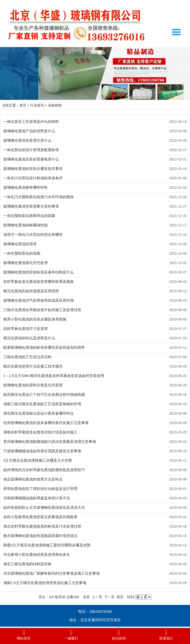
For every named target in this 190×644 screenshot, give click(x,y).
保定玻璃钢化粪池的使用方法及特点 (33, 479)
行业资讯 (37, 105)
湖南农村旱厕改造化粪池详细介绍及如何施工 (40, 432)
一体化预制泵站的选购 (22, 253)
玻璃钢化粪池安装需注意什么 (27, 140)
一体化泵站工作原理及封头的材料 (31, 121)
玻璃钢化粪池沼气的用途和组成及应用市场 (38, 300)
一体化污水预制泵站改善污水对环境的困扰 (38, 197)
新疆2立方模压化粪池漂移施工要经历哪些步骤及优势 (47, 545)
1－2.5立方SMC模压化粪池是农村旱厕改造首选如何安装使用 (54, 376)
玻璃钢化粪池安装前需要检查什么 (31, 159)
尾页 (120, 597)
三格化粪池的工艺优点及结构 (27, 357)
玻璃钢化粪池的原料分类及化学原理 (33, 385)
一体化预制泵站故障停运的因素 (29, 216)
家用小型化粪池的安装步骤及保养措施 (35, 319)
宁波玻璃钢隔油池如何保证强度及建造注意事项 (42, 451)
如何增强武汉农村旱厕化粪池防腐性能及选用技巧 (44, 470)
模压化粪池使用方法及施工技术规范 (33, 366)
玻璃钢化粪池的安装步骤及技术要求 (33, 169)
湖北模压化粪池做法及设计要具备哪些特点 (38, 413)
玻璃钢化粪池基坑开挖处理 (25, 263)
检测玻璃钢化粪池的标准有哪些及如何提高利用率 (44, 347)
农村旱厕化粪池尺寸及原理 (25, 329)
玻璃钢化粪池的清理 (20, 244)
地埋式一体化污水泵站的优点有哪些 (33, 234)
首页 (23, 105)
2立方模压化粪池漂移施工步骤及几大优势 (38, 460)
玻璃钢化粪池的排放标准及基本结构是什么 (38, 272)
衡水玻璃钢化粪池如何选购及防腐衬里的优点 (40, 536)
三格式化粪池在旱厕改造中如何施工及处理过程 (42, 310)
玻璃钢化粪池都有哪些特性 (25, 187)
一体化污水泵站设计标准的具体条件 (33, 178)
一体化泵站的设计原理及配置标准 (31, 150)
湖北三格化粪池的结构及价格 (27, 564)
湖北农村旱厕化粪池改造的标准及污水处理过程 (42, 526)
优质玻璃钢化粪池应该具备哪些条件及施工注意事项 (46, 423)
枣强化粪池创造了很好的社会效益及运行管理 (40, 489)
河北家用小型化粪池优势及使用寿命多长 (37, 554)
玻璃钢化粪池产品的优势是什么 (29, 131)
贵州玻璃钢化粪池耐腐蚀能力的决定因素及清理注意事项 (50, 442)
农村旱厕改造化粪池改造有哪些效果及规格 (38, 282)
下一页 (109, 597)
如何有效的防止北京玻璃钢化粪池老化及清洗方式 (44, 507)
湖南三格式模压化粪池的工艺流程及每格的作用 (42, 404)
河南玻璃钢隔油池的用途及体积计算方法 (37, 498)
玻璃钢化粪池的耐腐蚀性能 (25, 225)
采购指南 (55, 105)
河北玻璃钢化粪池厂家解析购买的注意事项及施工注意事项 (51, 573)
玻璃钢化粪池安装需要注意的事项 (31, 206)
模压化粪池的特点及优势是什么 (29, 338)
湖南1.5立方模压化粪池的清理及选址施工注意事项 (45, 583)
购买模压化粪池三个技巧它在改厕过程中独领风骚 (44, 394)
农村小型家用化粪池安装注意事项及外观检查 (40, 517)
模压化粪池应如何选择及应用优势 (31, 291)
